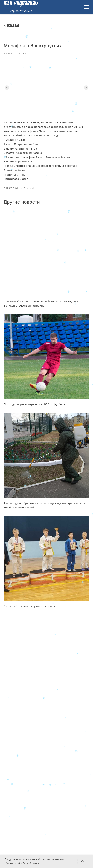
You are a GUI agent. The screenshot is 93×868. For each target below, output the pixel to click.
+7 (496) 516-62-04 (27, 756)
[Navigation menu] (87, 7)
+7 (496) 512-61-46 (21, 11)
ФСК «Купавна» (21, 3)
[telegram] (10, 767)
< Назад (12, 26)
